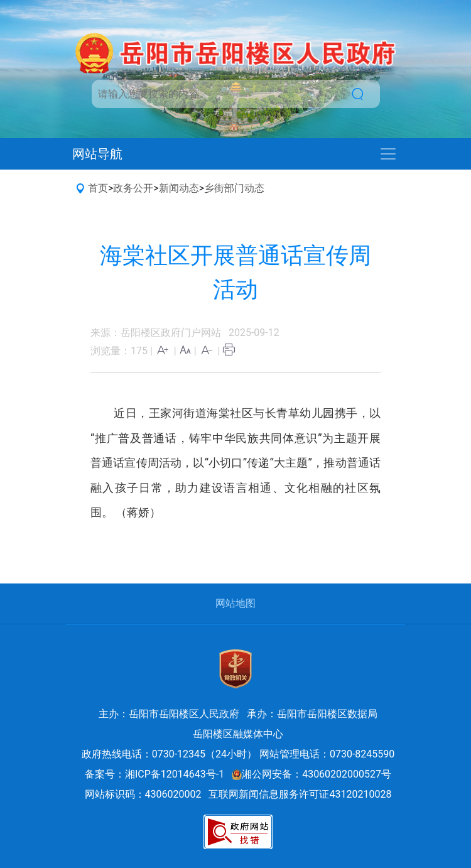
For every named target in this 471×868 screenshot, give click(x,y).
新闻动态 (179, 188)
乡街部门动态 (234, 188)
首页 (98, 188)
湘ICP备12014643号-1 (175, 774)
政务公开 (133, 188)
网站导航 (97, 154)
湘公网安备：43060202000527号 (311, 774)
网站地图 (235, 603)
